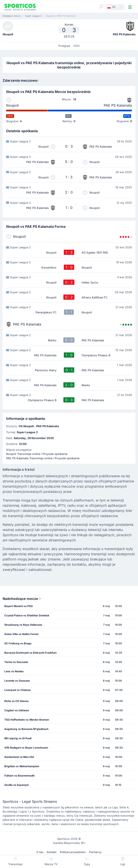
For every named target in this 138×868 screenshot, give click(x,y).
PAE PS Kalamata (118, 105)
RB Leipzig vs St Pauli (18, 738)
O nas (40, 852)
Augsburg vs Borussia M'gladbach (26, 729)
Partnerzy (95, 852)
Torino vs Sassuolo (16, 662)
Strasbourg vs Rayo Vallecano (23, 625)
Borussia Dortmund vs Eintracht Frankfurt (30, 653)
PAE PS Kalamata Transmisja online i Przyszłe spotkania (43, 458)
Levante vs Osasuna (17, 681)
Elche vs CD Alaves (16, 701)
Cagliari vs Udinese (17, 710)
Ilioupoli (12, 105)
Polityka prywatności (73, 852)
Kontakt (52, 852)
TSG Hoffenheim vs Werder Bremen (27, 720)
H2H (77, 46)
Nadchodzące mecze (22, 599)
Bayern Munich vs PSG (19, 606)
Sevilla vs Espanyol (16, 785)
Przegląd (64, 46)
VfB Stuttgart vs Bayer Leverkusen (26, 748)
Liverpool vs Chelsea (17, 690)
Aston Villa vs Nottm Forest (21, 634)
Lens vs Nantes (14, 671)
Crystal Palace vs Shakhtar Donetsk (27, 615)
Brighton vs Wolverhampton (22, 766)
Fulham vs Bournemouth (19, 776)
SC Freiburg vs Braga (18, 643)
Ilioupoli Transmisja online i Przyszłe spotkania (37, 454)
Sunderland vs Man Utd (19, 757)
